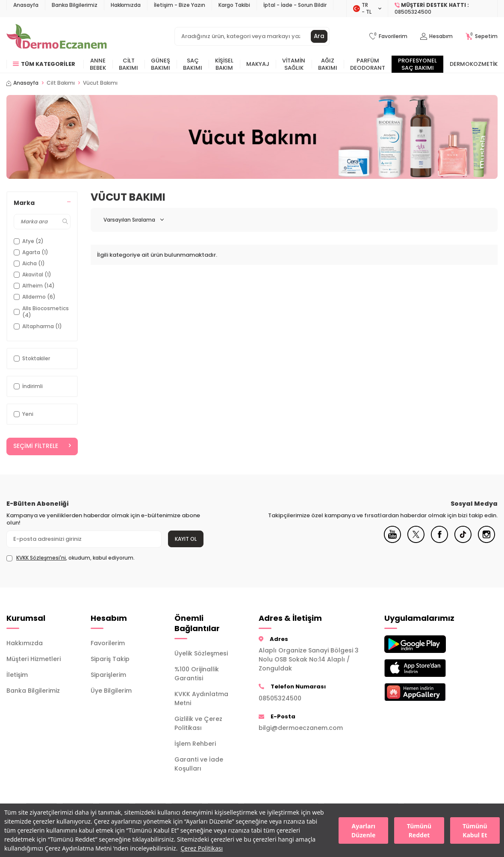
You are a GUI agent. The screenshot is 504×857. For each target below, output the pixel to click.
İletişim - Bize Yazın (180, 5)
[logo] (57, 36)
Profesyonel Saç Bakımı (417, 64)
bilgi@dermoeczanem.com (301, 728)
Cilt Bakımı (128, 64)
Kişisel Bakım (224, 64)
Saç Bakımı (193, 64)
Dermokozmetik (474, 64)
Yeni (24, 414)
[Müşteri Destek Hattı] (443, 9)
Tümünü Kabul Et (475, 830)
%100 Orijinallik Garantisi (197, 674)
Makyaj (258, 64)
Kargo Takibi (234, 5)
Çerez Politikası (202, 848)
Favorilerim (108, 643)
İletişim (17, 675)
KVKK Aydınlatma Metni (201, 699)
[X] (416, 541)
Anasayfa (26, 5)
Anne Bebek (98, 64)
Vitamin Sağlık (294, 64)
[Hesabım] (436, 37)
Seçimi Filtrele (42, 446)
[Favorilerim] (388, 37)
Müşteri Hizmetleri (34, 659)
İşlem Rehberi (195, 744)
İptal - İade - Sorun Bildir (295, 5)
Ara (319, 36)
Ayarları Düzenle (363, 830)
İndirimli (28, 386)
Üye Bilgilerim (111, 691)
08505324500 (280, 698)
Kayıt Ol (186, 539)
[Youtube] (392, 541)
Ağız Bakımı (328, 64)
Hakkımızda (126, 5)
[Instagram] (486, 541)
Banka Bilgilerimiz (75, 5)
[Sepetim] (482, 37)
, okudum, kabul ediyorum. (71, 558)
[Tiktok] (463, 541)
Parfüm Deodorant (368, 64)
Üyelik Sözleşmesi (201, 654)
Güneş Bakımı (161, 64)
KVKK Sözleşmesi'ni (41, 558)
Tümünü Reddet (419, 830)
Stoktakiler (32, 358)
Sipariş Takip (110, 659)
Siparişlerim (108, 675)
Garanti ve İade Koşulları (199, 764)
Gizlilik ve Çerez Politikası (198, 724)
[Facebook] (439, 541)
